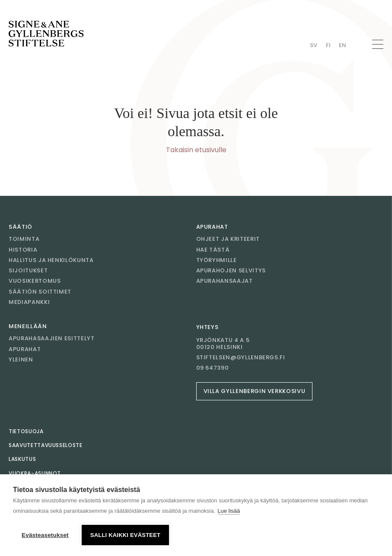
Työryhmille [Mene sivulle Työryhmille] (217, 260)
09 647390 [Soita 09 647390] (213, 368)
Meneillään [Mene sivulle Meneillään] (28, 326)
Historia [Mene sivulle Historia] (23, 250)
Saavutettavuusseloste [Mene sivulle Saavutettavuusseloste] (46, 445)
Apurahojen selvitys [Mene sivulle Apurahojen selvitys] (231, 270)
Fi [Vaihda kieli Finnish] (328, 45)
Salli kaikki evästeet (125, 535)
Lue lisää (229, 511)
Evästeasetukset (45, 535)
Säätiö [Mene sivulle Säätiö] (21, 227)
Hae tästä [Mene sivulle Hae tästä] (213, 250)
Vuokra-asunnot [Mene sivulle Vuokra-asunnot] (35, 473)
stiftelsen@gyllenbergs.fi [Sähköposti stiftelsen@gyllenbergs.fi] (241, 358)
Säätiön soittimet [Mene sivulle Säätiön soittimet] (40, 292)
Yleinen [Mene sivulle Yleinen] (21, 359)
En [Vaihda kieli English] (343, 45)
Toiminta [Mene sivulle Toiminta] (24, 239)
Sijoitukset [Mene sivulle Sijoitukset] (28, 270)
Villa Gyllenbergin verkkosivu (255, 391)
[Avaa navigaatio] (378, 44)
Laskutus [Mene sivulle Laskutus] (22, 459)
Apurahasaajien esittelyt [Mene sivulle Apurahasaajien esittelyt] (52, 338)
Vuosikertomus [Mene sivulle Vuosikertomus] (35, 281)
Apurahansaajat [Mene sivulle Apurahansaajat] (225, 281)
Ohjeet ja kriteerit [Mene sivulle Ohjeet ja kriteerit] (228, 239)
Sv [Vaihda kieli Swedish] (314, 45)
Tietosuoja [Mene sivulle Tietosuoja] (26, 431)
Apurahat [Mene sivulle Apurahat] (212, 227)
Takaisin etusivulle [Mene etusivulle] (196, 150)
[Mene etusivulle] (46, 34)
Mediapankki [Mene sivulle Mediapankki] (29, 302)
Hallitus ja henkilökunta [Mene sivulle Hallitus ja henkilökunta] (51, 260)
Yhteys (207, 327)
